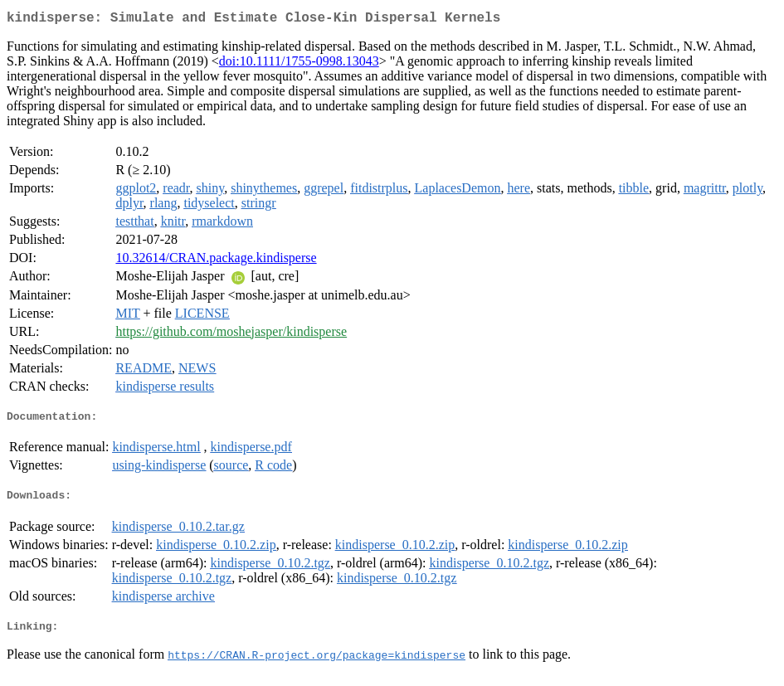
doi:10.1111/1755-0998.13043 (299, 64)
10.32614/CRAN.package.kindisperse (216, 261)
